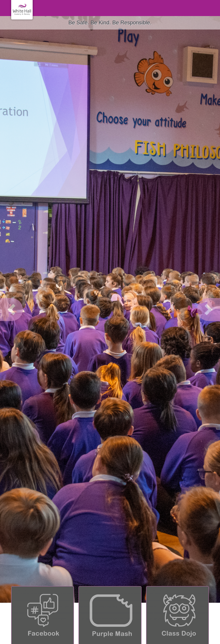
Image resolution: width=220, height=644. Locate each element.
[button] (11, 310)
